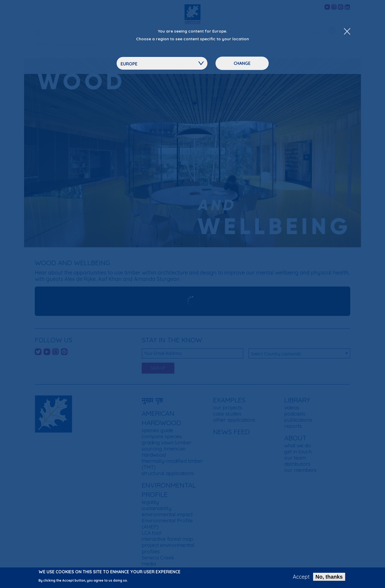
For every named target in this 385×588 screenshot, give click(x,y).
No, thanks (329, 577)
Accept (301, 577)
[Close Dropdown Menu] (347, 32)
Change (242, 63)
